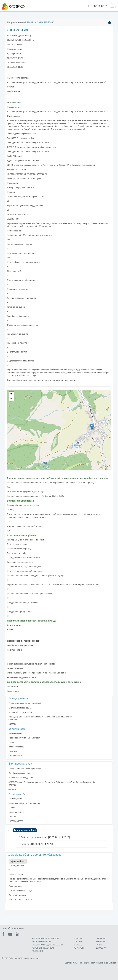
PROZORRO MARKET (42, 942)
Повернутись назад (18, 30)
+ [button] (11, 394)
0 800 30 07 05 (98, 6)
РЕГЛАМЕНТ (79, 948)
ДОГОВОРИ (101, 948)
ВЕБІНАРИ (101, 942)
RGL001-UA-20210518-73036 (40, 23)
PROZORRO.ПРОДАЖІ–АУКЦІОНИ (47, 945)
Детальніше (18, 861)
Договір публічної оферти (77, 963)
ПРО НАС (78, 945)
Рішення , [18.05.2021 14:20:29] (37, 844)
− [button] (11, 399)
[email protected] (16, 747)
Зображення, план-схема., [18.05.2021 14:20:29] (45, 837)
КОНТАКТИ (79, 942)
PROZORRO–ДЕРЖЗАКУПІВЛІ (45, 938)
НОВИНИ (78, 938)
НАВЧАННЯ (101, 938)
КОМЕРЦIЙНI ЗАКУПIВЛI (43, 948)
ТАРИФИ (100, 945)
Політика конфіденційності (104, 963)
